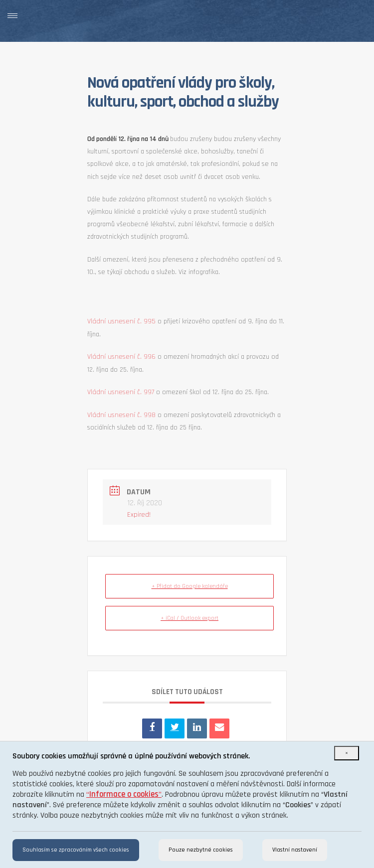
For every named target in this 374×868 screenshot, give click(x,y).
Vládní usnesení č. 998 (121, 415)
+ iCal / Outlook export (189, 618)
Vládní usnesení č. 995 (121, 321)
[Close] (347, 753)
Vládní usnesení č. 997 (121, 392)
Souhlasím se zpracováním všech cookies (76, 850)
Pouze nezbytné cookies (201, 850)
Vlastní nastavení (295, 850)
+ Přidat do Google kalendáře (190, 586)
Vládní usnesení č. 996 (121, 357)
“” (124, 795)
